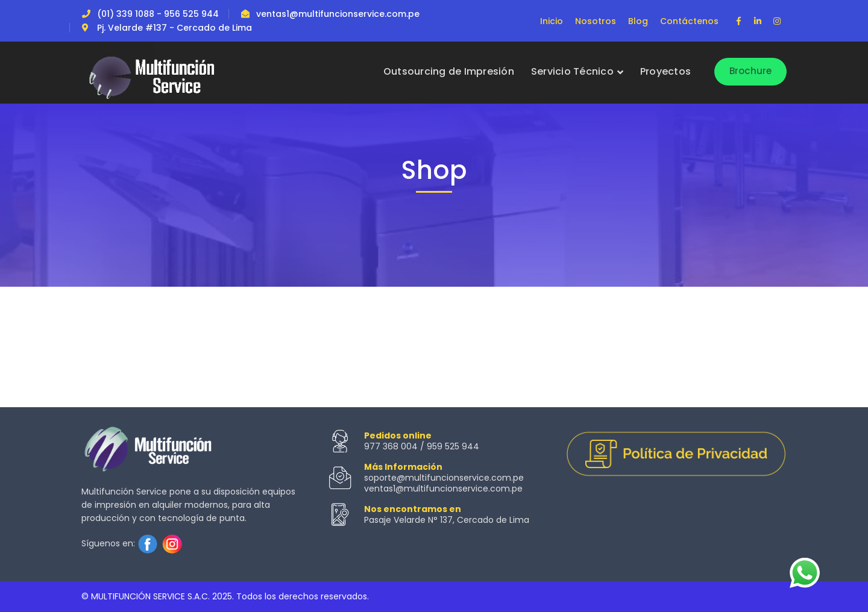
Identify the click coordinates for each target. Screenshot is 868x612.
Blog (638, 21)
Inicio (552, 21)
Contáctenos (689, 21)
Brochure (751, 71)
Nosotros (596, 21)
